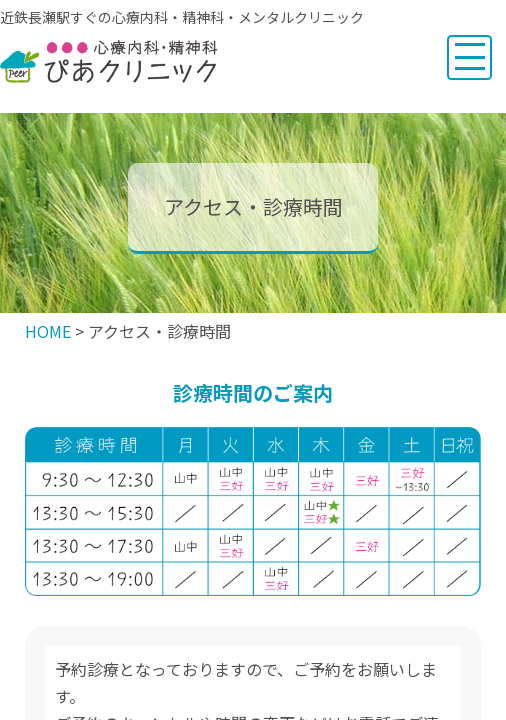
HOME (48, 331)
